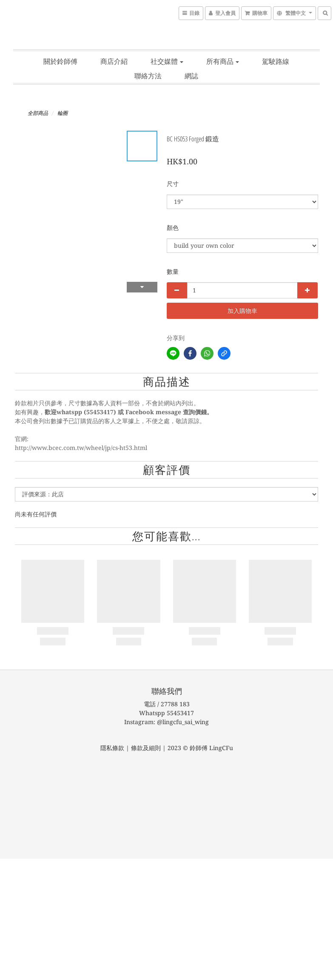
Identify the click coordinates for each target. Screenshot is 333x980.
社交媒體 (167, 61)
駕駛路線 (276, 61)
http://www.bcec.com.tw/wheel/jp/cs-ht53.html (81, 448)
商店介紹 (114, 61)
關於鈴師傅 (60, 61)
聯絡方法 (148, 76)
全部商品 (38, 113)
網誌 (191, 76)
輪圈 (63, 113)
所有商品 (223, 61)
